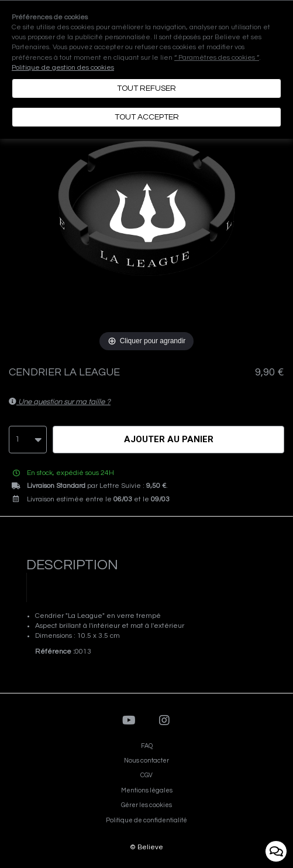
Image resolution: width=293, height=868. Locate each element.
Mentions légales (147, 790)
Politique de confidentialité (146, 820)
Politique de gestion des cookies (63, 68)
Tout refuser (146, 88)
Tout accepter (147, 117)
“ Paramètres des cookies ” (217, 58)
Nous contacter (146, 761)
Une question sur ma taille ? (60, 402)
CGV (146, 775)
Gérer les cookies (146, 805)
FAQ (147, 746)
